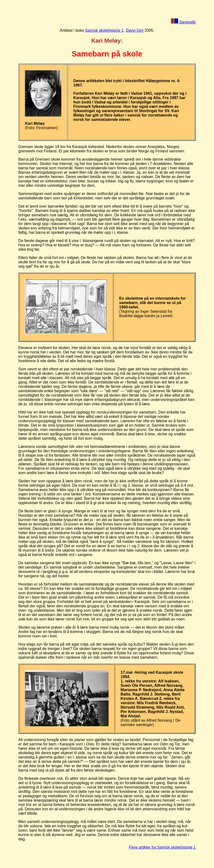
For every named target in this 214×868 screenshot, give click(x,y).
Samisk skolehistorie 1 (104, 30)
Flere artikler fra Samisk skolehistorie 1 (162, 847)
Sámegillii (183, 22)
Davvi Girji (135, 30)
